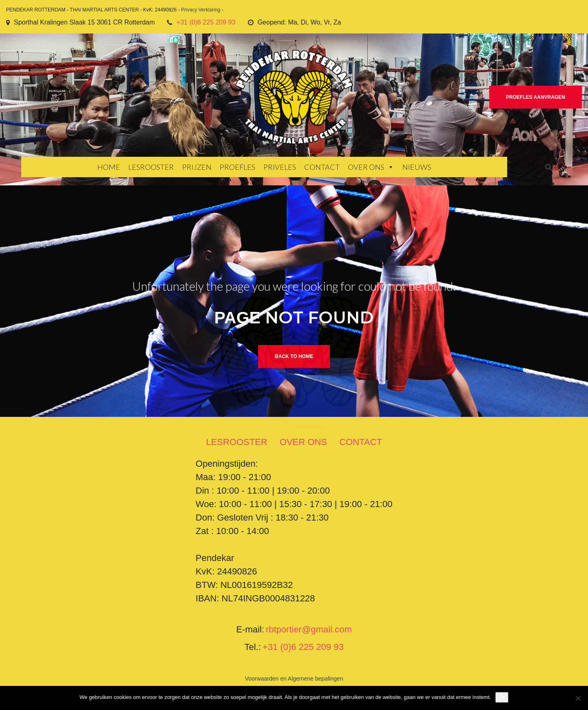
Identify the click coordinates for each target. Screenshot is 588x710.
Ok (502, 697)
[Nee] (578, 698)
